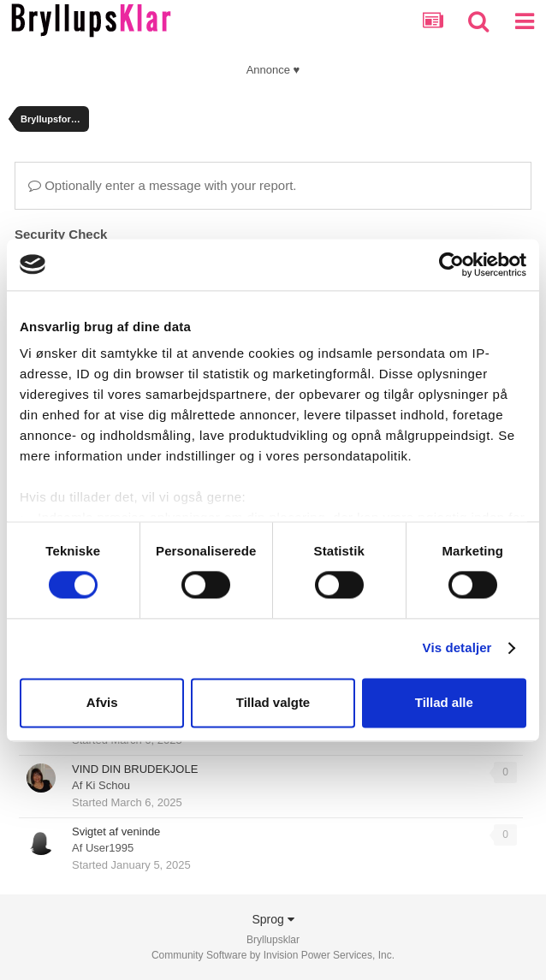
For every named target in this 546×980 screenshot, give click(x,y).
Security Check (61, 234)
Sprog (273, 919)
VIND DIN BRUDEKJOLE (135, 769)
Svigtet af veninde (116, 832)
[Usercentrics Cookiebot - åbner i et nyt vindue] (451, 264)
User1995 (110, 848)
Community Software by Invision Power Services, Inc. (273, 955)
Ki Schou (108, 785)
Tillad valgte (273, 702)
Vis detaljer (457, 648)
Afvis (102, 702)
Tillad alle (444, 702)
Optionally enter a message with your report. (162, 185)
